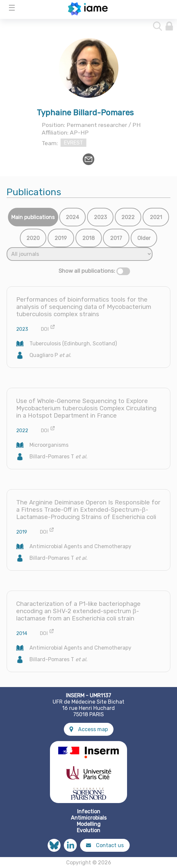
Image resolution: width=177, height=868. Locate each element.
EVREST (73, 143)
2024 (72, 217)
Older (144, 238)
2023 (100, 217)
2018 (88, 238)
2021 (156, 217)
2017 (116, 238)
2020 (33, 238)
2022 (128, 217)
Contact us (105, 845)
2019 (61, 238)
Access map (89, 729)
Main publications (33, 217)
